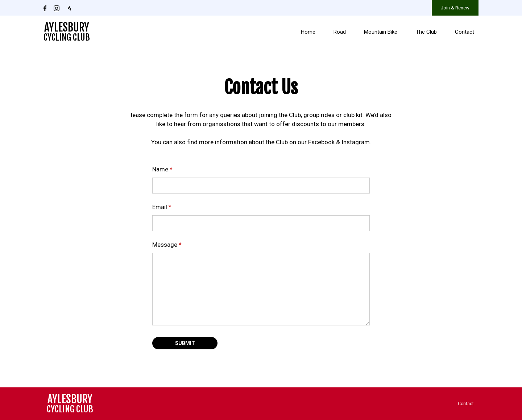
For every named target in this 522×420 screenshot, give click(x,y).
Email (162, 207)
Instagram (356, 142)
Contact (465, 32)
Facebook (321, 142)
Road (340, 32)
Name (162, 169)
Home (308, 32)
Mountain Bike (381, 32)
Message (167, 245)
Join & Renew (455, 8)
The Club (426, 32)
